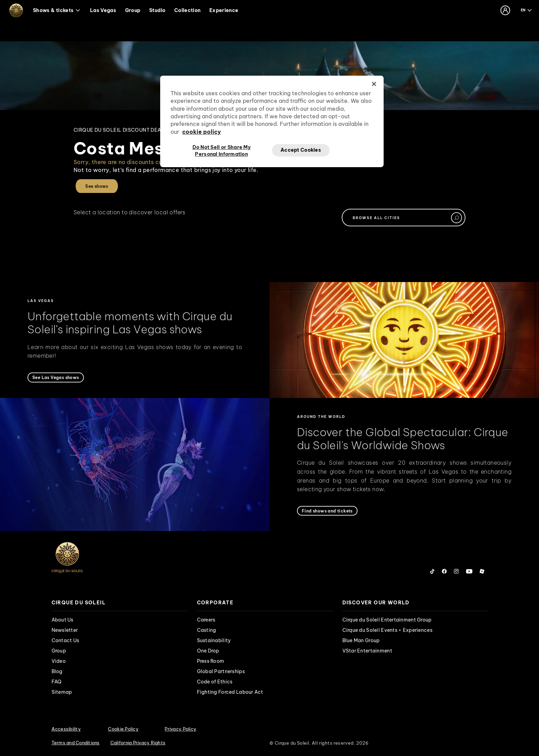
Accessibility (66, 729)
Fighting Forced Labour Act (230, 692)
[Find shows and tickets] (327, 511)
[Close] (374, 84)
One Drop (208, 651)
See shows (97, 186)
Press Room (211, 661)
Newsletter (65, 630)
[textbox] (404, 218)
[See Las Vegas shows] (56, 377)
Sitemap (62, 692)
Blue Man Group (361, 640)
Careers (206, 620)
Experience (224, 10)
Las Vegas (103, 10)
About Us (63, 620)
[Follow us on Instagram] (456, 571)
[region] (272, 121)
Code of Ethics (215, 682)
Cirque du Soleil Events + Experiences (387, 630)
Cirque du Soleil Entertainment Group (387, 620)
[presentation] (120, 603)
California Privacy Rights (138, 743)
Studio (157, 10)
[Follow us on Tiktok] (432, 571)
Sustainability (214, 640)
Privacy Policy (180, 729)
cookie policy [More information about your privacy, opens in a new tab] (202, 132)
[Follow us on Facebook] (444, 571)
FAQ (57, 682)
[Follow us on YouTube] (469, 571)
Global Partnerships (221, 671)
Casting (207, 630)
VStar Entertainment (367, 651)
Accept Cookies (301, 150)
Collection (188, 10)
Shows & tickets (57, 10)
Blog (57, 671)
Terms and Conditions (76, 743)
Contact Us (65, 640)
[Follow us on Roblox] (482, 571)
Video (59, 661)
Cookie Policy (123, 729)
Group (133, 10)
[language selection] (527, 10)
